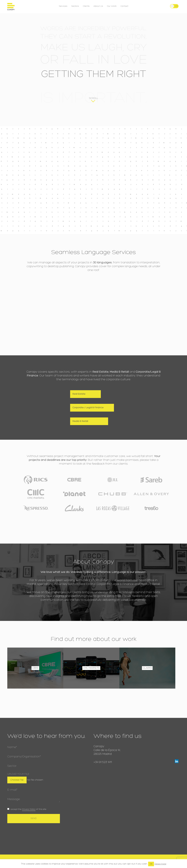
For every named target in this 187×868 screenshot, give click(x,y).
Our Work (112, 6)
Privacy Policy (29, 809)
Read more (160, 864)
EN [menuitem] (172, 6)
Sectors (75, 6)
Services (63, 6)
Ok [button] (151, 864)
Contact (124, 6)
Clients (86, 6)
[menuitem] (172, 6)
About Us (98, 6)
